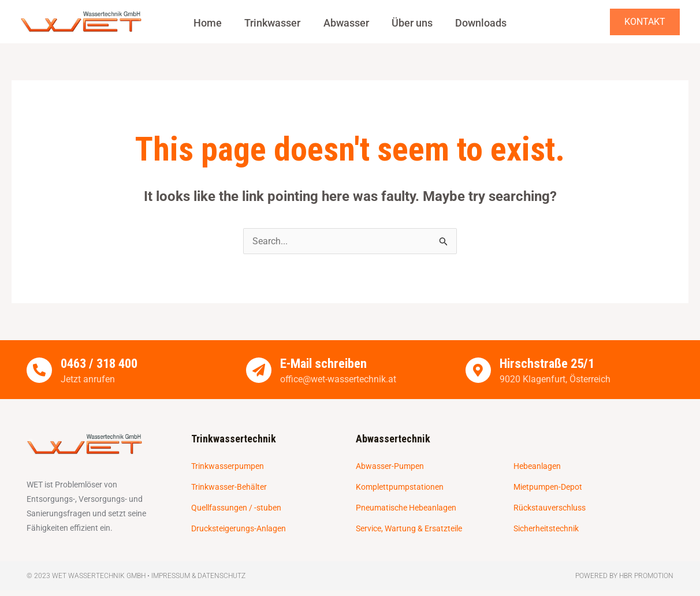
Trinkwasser (275, 23)
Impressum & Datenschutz (198, 576)
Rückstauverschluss (550, 508)
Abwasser (346, 23)
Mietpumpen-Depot (548, 487)
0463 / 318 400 (102, 364)
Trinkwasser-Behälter (229, 487)
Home (212, 23)
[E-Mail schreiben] (259, 370)
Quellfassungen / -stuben (236, 508)
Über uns (410, 23)
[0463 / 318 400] (39, 370)
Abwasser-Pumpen (390, 467)
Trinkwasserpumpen (228, 467)
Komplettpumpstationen (400, 487)
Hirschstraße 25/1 (549, 364)
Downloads (476, 23)
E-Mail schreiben (324, 364)
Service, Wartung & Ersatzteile (409, 529)
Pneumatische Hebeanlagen (406, 508)
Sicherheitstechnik (546, 529)
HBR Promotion (646, 576)
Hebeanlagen (537, 467)
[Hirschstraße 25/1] (478, 370)
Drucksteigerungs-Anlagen (239, 529)
